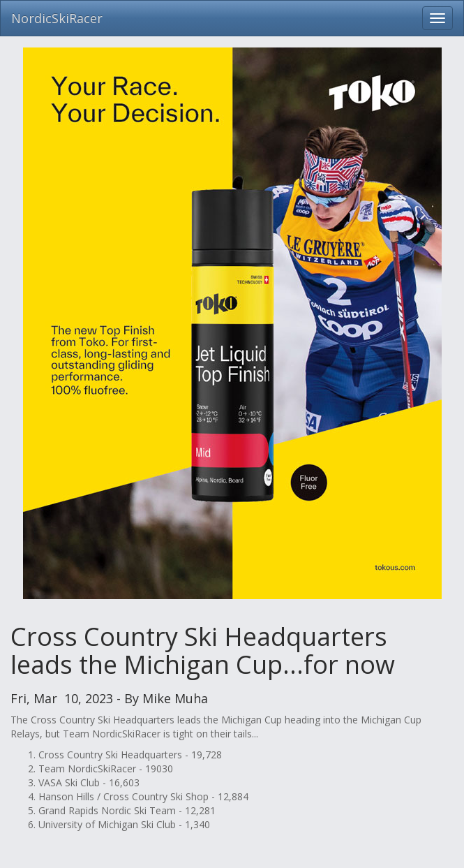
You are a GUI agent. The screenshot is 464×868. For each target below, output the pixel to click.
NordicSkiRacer (57, 18)
